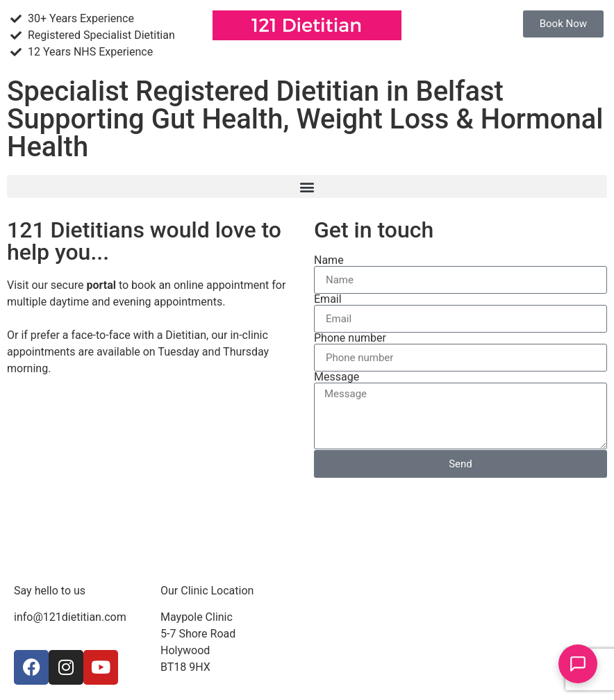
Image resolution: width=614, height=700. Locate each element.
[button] (307, 186)
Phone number (350, 338)
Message (337, 377)
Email (328, 299)
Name (329, 260)
